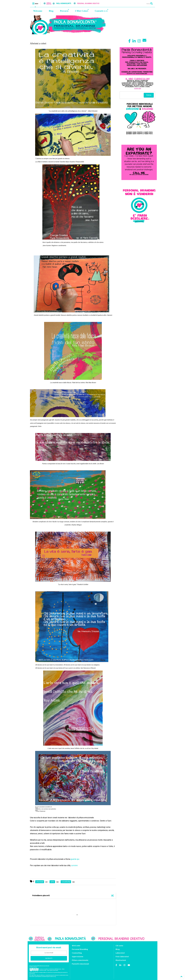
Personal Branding (80, 949)
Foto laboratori (122, 957)
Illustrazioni (121, 960)
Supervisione (78, 957)
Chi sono (119, 946)
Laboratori (120, 953)
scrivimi (74, 865)
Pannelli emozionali (80, 964)
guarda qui (75, 859)
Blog (51, 11)
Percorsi (65, 11)
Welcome (38, 11)
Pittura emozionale (80, 960)
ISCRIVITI (49, 958)
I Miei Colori (82, 11)
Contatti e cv (102, 11)
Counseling (77, 953)
